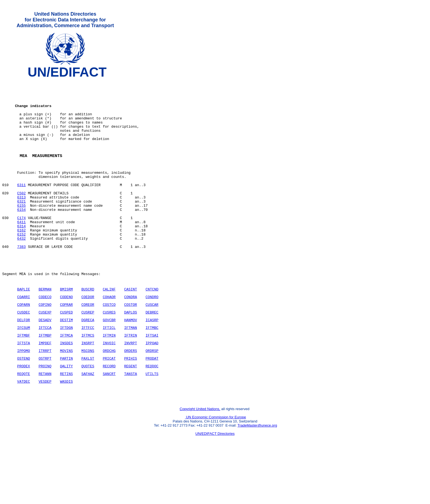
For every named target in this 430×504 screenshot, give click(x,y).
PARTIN (67, 403)
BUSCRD (88, 327)
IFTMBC (152, 369)
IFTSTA (24, 386)
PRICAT (109, 403)
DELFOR (24, 361)
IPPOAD (152, 386)
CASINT (131, 327)
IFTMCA (67, 378)
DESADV (45, 361)
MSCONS (88, 395)
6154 (22, 235)
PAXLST (88, 403)
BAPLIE (24, 327)
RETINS (67, 420)
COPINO (45, 344)
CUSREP (88, 352)
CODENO (67, 335)
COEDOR (88, 335)
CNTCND (152, 327)
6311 (22, 205)
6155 (22, 230)
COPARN (24, 344)
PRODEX (24, 412)
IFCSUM (24, 369)
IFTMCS (88, 378)
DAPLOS (131, 352)
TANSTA (131, 420)
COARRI (24, 335)
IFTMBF (24, 378)
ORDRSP (152, 395)
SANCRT (109, 420)
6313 (22, 220)
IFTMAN (131, 369)
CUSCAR (152, 344)
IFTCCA (45, 369)
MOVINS (67, 395)
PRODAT (152, 403)
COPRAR (67, 344)
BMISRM (67, 327)
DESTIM (67, 361)
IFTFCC (88, 369)
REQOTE (24, 420)
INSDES (67, 386)
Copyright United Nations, (200, 459)
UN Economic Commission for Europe (216, 467)
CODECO (45, 335)
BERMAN (45, 327)
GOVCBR (109, 361)
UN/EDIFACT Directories (215, 484)
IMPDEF (45, 386)
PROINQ (45, 412)
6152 (22, 264)
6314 (22, 254)
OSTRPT (45, 403)
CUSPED (67, 352)
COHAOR (109, 335)
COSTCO (109, 344)
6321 (22, 225)
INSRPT (88, 386)
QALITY (67, 412)
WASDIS (67, 429)
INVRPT (131, 386)
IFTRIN (131, 378)
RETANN (45, 420)
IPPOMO (24, 395)
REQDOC (152, 412)
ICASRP (152, 361)
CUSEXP (45, 352)
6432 (22, 269)
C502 (22, 215)
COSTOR (131, 344)
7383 (22, 279)
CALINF (109, 327)
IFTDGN (67, 369)
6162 (22, 259)
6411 (22, 250)
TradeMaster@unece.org (257, 475)
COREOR (88, 344)
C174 (22, 245)
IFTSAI (152, 378)
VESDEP (45, 429)
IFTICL (109, 369)
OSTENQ (24, 403)
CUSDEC (24, 352)
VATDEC (24, 429)
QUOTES (88, 412)
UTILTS (152, 420)
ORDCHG (109, 395)
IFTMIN (109, 378)
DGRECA (88, 361)
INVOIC (109, 386)
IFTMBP (45, 378)
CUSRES (109, 352)
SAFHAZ (88, 420)
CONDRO (152, 335)
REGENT (131, 412)
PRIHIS (131, 403)
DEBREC (152, 352)
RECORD (109, 412)
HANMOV (131, 361)
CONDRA (131, 335)
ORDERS (131, 395)
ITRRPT (45, 395)
